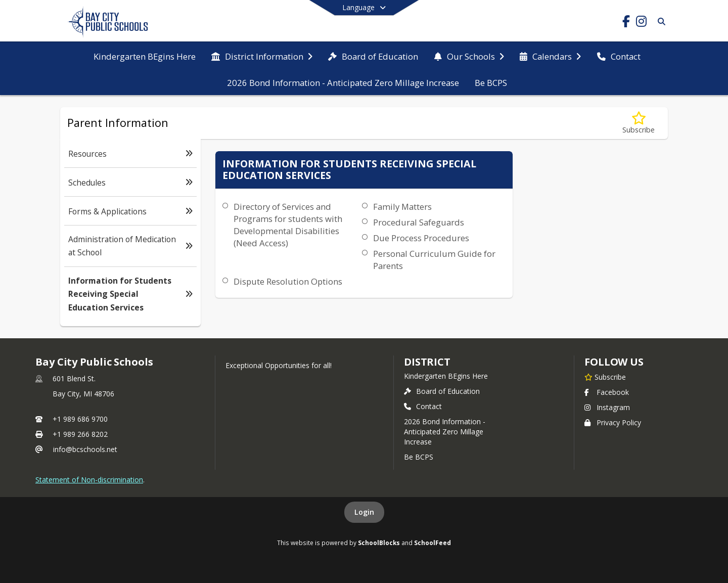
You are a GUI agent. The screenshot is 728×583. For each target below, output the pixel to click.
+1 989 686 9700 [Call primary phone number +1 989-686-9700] (80, 419)
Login (364, 512)
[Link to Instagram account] (641, 23)
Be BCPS (419, 457)
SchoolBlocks (379, 543)
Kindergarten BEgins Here (446, 376)
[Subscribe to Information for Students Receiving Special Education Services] (639, 123)
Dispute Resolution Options (288, 281)
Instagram (607, 407)
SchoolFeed (433, 543)
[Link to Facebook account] (626, 23)
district (427, 362)
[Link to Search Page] (659, 21)
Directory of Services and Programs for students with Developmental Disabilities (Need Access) (288, 225)
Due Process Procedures (421, 238)
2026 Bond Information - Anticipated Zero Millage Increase (445, 432)
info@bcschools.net (85, 449)
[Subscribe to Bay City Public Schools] (605, 377)
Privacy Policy (613, 422)
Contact (423, 406)
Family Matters (402, 207)
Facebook (607, 392)
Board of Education (442, 391)
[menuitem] (145, 56)
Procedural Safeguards (419, 222)
